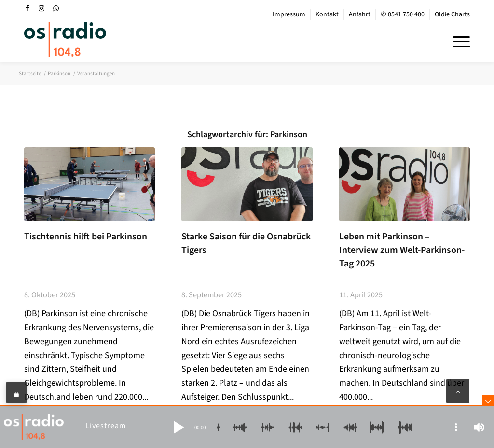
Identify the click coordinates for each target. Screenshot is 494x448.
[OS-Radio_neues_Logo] (65, 40)
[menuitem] (289, 14)
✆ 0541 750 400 (403, 14)
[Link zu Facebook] (27, 8)
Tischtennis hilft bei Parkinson (86, 237)
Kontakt (327, 14)
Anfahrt (360, 14)
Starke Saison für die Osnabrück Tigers (246, 243)
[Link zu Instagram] (41, 8)
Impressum (289, 14)
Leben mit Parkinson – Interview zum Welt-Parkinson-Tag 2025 (402, 250)
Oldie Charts (452, 14)
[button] (178, 427)
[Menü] (458, 41)
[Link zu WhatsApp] (56, 8)
